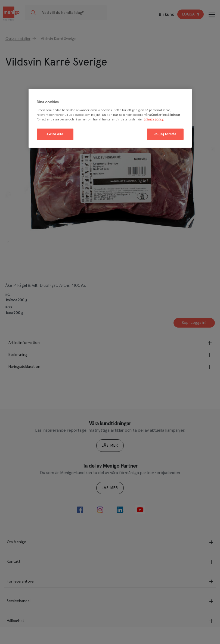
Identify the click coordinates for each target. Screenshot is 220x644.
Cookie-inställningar (166, 115)
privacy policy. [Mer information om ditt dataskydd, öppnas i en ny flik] (154, 119)
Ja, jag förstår (165, 134)
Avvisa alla (55, 134)
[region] (110, 118)
